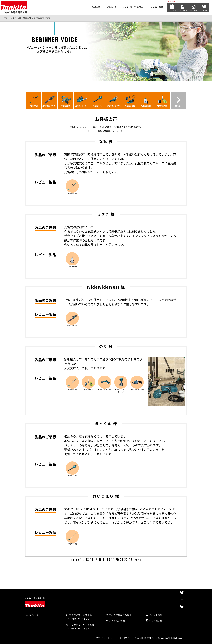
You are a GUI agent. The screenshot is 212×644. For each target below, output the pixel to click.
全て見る (178, 106)
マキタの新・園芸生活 (21, 18)
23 (131, 560)
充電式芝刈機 (130, 106)
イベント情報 (172, 8)
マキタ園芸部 (183, 8)
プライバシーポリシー (105, 638)
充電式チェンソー (82, 106)
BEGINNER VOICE (42, 18)
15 (96, 560)
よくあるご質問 (156, 7)
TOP (6, 18)
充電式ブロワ (98, 106)
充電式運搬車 (66, 106)
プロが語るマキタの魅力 (80, 625)
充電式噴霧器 (146, 106)
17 (104, 560)
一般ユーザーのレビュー (80, 619)
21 (122, 560)
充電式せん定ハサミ (114, 106)
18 (109, 560)
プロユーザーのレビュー (80, 629)
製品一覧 (96, 7)
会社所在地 (124, 638)
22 (126, 560)
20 (117, 560)
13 (87, 560)
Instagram (193, 8)
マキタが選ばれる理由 (133, 7)
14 (92, 560)
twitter (204, 8)
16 (100, 560)
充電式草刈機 (34, 106)
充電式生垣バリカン (50, 106)
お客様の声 (111, 7)
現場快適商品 (162, 106)
